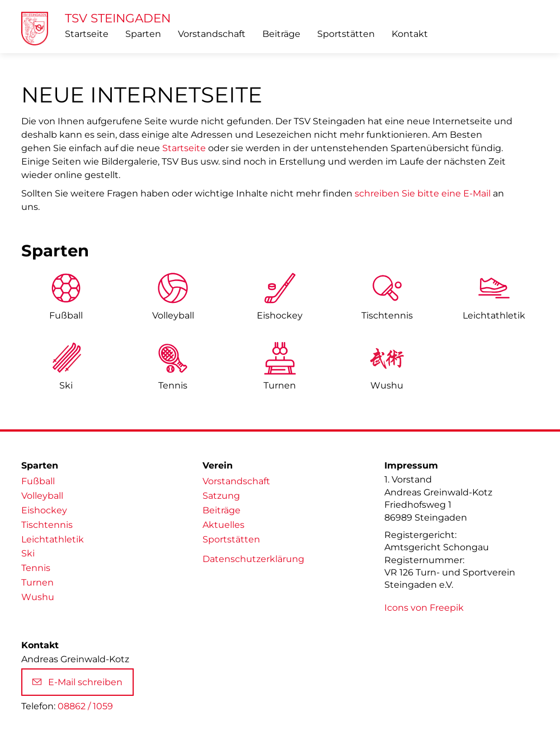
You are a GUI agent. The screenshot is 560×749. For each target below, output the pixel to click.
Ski (66, 385)
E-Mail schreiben (77, 682)
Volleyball (173, 315)
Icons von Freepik (424, 608)
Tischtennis (387, 315)
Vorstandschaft (212, 34)
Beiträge (281, 34)
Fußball (66, 315)
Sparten (143, 34)
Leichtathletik (53, 539)
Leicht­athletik (494, 315)
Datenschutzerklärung (253, 559)
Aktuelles (223, 525)
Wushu (387, 385)
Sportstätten (346, 34)
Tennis (173, 385)
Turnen (280, 385)
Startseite (87, 34)
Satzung (221, 496)
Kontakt (410, 34)
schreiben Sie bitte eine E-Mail (423, 193)
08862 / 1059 (85, 706)
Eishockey (280, 315)
